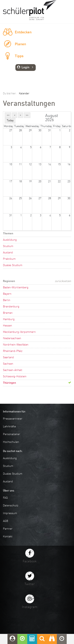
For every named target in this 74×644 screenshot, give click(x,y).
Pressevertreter (13, 419)
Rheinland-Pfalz (13, 351)
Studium (8, 246)
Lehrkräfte (9, 427)
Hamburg (9, 319)
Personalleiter (12, 434)
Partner (8, 529)
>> (27, 115)
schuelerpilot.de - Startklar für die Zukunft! (30, 10)
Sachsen (8, 364)
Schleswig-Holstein (15, 377)
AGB (6, 521)
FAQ (5, 498)
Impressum (10, 513)
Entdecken (23, 32)
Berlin (7, 300)
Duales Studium (13, 265)
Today (10, 121)
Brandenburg (11, 307)
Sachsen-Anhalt (13, 370)
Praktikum (9, 259)
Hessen (7, 326)
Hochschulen (11, 442)
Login (26, 68)
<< (8, 115)
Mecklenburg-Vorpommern (19, 332)
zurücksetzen (63, 281)
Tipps (19, 56)
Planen (20, 44)
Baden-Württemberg (16, 288)
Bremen (8, 313)
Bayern (7, 294)
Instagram (30, 607)
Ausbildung (10, 240)
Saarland (8, 357)
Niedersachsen (12, 338)
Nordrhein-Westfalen (16, 345)
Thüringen (9, 383)
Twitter (30, 584)
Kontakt (8, 537)
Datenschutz (11, 506)
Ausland (8, 253)
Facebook (30, 561)
